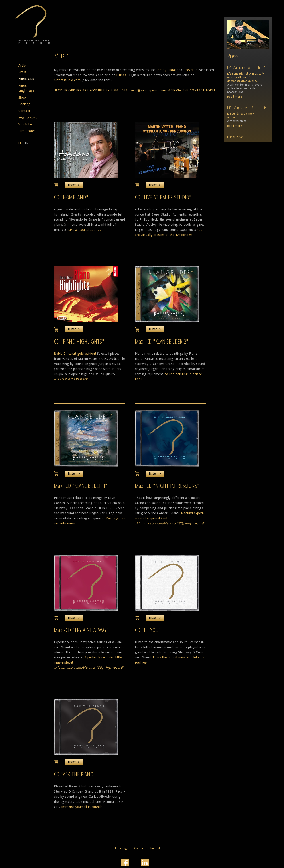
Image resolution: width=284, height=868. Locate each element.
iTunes (121, 75)
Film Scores (27, 131)
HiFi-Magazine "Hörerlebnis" (248, 108)
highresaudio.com (67, 80)
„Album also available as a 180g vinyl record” (170, 523)
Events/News (28, 118)
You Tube (25, 124)
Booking (25, 104)
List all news (235, 137)
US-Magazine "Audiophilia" (247, 68)
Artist (22, 65)
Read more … (236, 97)
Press (22, 72)
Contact (24, 111)
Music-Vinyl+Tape (26, 88)
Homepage (121, 848)
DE (20, 143)
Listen (72, 185)
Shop (22, 97)
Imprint (155, 848)
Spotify (161, 70)
